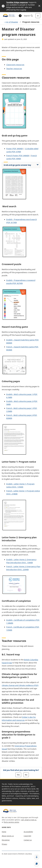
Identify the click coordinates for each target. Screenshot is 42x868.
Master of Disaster (10, 22)
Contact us (28, 840)
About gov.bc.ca (8, 836)
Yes (18, 775)
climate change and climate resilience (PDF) (20, 685)
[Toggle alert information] (20, 16)
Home (4, 832)
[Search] (28, 16)
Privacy (4, 844)
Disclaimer (6, 840)
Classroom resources (15, 65)
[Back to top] (37, 857)
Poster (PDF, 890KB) (15, 149)
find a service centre (11, 822)
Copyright (27, 836)
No (26, 775)
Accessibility (28, 832)
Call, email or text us (29, 820)
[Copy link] (37, 864)
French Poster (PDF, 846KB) (18, 156)
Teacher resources (14, 69)
